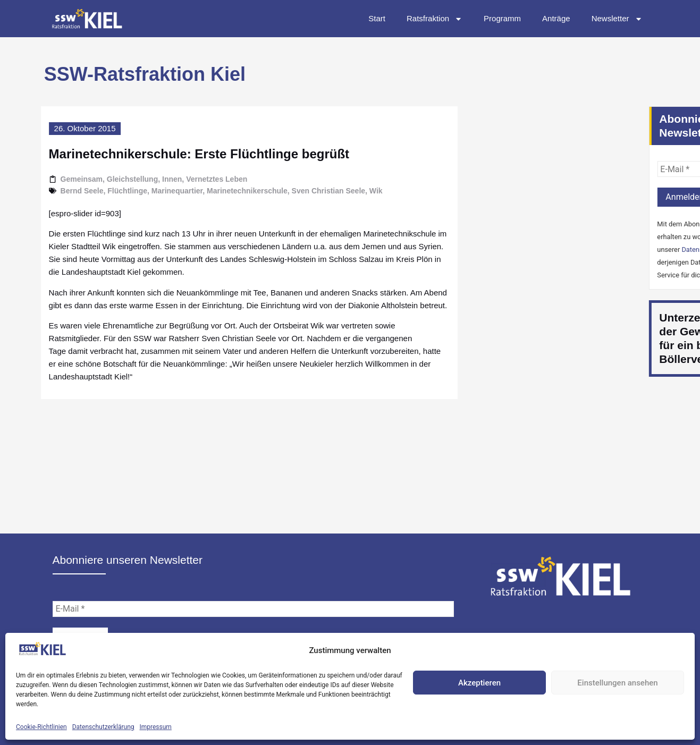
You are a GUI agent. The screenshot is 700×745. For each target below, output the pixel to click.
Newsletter (617, 19)
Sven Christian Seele (306, 191)
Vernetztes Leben (194, 179)
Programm (502, 18)
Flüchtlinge (105, 191)
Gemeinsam (59, 179)
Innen (150, 179)
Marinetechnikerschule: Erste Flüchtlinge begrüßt (177, 154)
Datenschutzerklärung (103, 727)
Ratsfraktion (435, 19)
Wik (354, 191)
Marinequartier (155, 191)
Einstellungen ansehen (617, 683)
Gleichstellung (110, 179)
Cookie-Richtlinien (41, 727)
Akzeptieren (479, 683)
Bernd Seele (60, 191)
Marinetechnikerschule (225, 191)
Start (377, 18)
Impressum (156, 727)
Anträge (556, 18)
